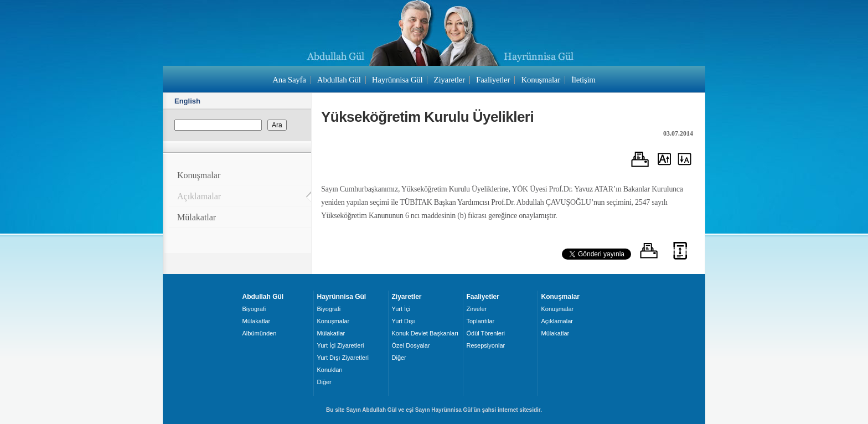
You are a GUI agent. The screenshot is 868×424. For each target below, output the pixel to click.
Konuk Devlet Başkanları (425, 333)
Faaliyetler (493, 80)
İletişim (583, 80)
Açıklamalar (199, 196)
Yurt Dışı (404, 321)
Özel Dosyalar (411, 345)
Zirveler (477, 309)
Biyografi (254, 309)
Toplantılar (481, 321)
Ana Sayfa (289, 80)
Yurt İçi (401, 309)
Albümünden (260, 333)
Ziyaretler (449, 80)
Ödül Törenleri (486, 333)
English (187, 101)
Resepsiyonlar (486, 345)
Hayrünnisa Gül (397, 80)
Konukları (330, 370)
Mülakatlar (197, 217)
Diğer (324, 382)
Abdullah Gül (339, 80)
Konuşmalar (541, 80)
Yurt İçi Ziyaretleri (341, 345)
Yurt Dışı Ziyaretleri (343, 358)
